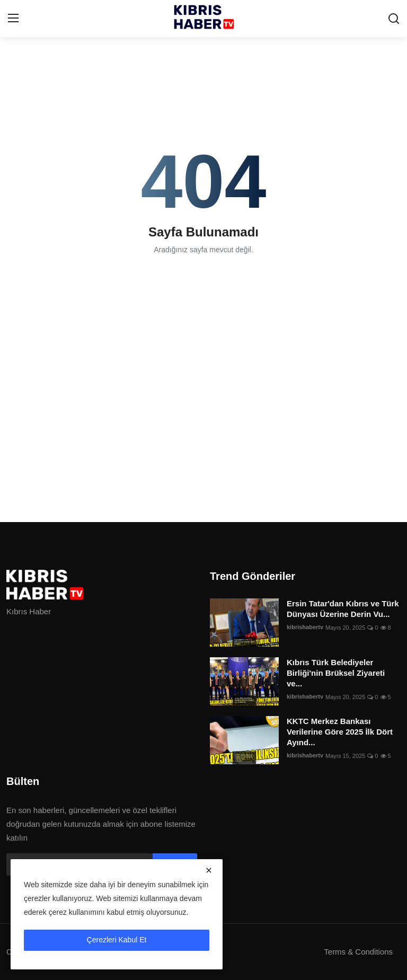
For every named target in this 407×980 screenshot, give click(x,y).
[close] (209, 870)
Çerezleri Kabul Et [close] (117, 940)
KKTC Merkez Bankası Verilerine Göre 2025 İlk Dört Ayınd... (340, 732)
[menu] (13, 19)
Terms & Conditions (358, 952)
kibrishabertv (305, 628)
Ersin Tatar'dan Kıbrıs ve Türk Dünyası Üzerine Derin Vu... (343, 609)
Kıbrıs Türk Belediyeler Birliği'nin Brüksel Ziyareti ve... (336, 673)
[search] (394, 19)
